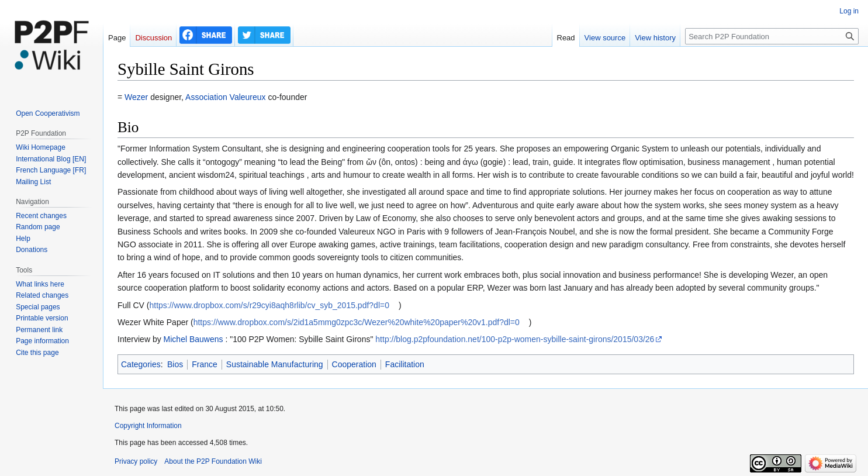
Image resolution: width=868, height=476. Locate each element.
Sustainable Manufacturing (275, 364)
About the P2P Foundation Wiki (213, 461)
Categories (141, 364)
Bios (175, 364)
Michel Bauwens (193, 339)
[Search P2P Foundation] (772, 36)
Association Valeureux (225, 97)
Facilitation (405, 364)
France (205, 364)
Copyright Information (148, 426)
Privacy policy (136, 461)
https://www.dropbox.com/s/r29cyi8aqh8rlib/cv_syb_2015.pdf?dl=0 (269, 305)
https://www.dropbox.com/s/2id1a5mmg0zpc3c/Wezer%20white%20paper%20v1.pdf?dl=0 (357, 322)
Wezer (136, 97)
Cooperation (354, 364)
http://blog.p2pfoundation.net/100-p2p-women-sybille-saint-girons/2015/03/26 (515, 339)
